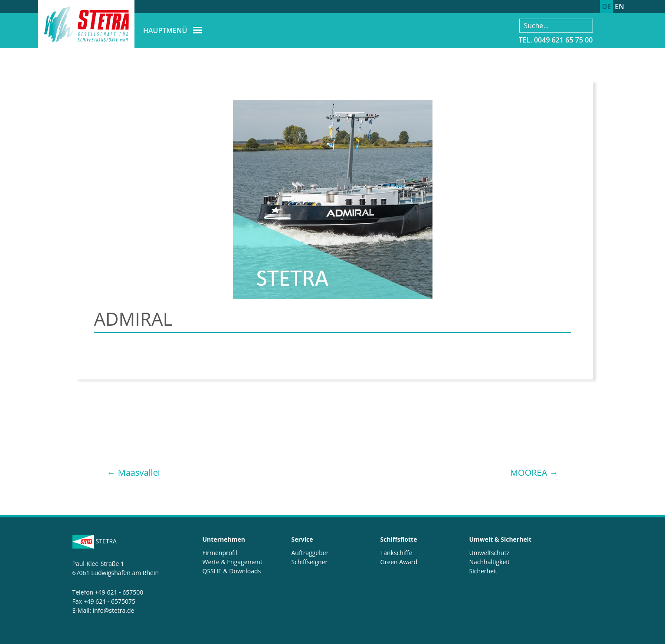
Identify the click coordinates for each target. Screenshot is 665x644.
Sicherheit (483, 571)
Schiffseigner (310, 562)
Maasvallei (134, 472)
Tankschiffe (396, 553)
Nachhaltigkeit (490, 562)
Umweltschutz (490, 553)
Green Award (399, 562)
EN (619, 7)
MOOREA (534, 472)
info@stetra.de (114, 610)
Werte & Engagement (233, 562)
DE (607, 7)
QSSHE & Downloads (232, 571)
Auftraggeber (310, 553)
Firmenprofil (220, 553)
